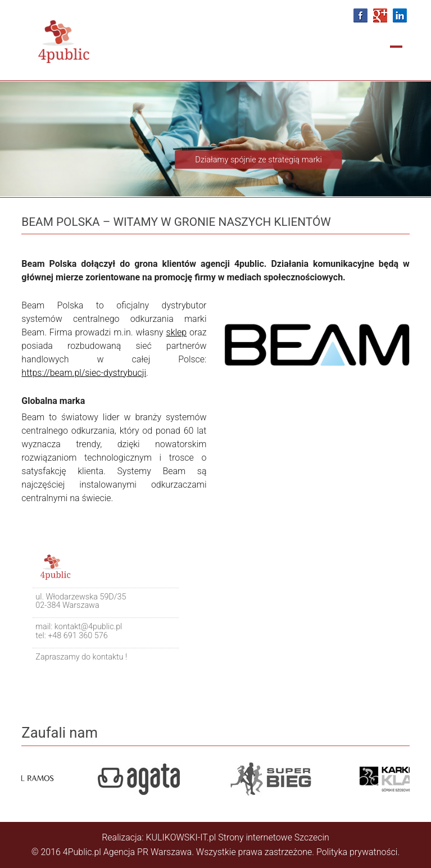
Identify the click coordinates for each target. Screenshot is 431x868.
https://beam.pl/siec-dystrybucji (84, 373)
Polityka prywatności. (358, 852)
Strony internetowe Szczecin (274, 837)
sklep (177, 332)
